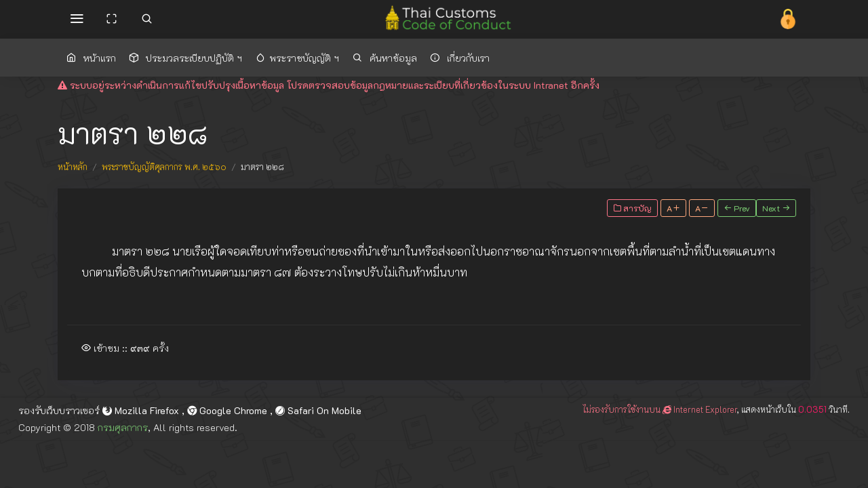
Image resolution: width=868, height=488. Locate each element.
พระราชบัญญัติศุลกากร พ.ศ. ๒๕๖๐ (164, 167)
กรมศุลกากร (123, 427)
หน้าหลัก (73, 167)
